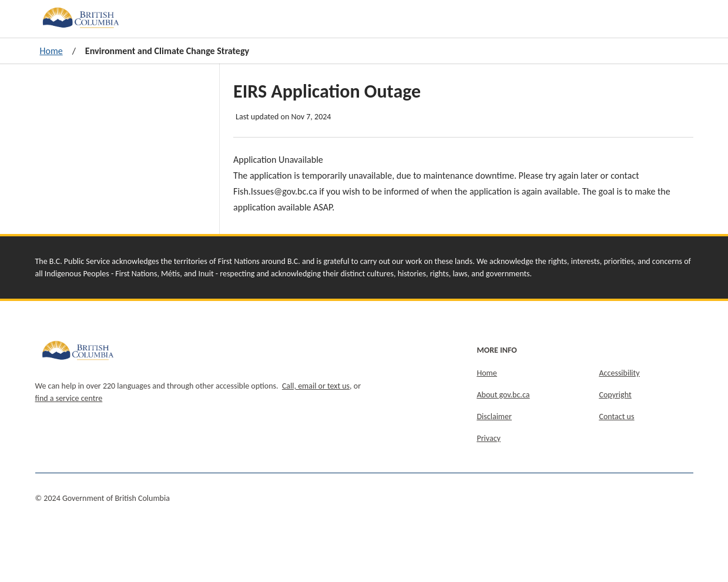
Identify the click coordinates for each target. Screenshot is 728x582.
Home (51, 51)
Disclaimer (494, 417)
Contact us (617, 417)
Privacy (489, 438)
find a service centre (69, 398)
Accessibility (620, 373)
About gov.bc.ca (504, 395)
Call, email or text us (316, 386)
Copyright (615, 395)
